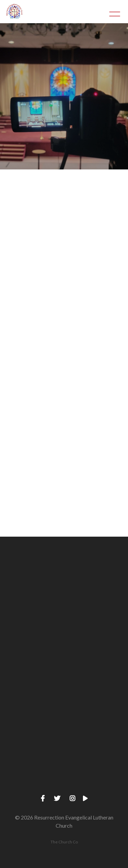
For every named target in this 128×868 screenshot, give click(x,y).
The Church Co (64, 842)
